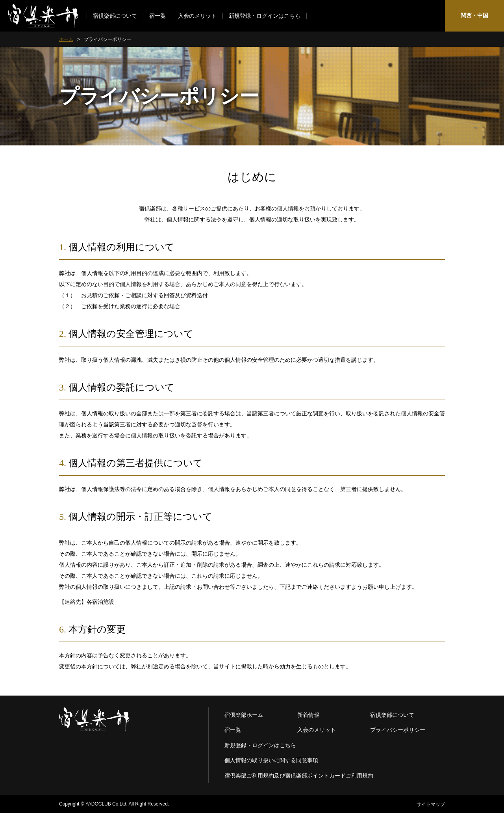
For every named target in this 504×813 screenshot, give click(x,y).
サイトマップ (431, 804)
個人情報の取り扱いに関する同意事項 (271, 760)
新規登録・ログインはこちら (265, 16)
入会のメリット (197, 16)
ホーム (66, 39)
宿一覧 (157, 16)
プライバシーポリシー (398, 730)
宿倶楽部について (115, 16)
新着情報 (308, 715)
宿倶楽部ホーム (244, 715)
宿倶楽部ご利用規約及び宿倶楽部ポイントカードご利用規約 (299, 776)
